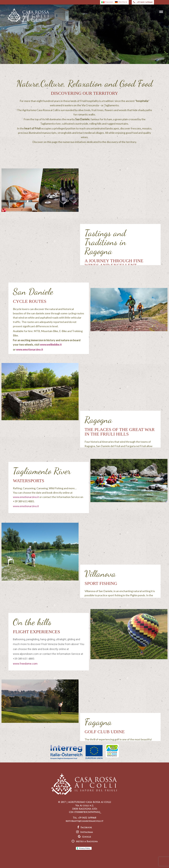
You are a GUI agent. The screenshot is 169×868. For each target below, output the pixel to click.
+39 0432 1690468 (143, 2)
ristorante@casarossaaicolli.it (84, 821)
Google (84, 837)
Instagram (84, 832)
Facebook (85, 828)
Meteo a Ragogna (85, 842)
